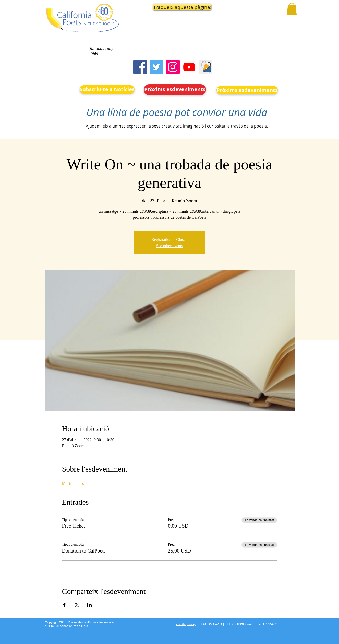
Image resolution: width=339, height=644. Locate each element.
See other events (170, 246)
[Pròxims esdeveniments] (175, 90)
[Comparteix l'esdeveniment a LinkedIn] (89, 605)
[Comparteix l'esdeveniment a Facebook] (64, 605)
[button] (175, 7)
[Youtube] (189, 67)
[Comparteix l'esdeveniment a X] (77, 605)
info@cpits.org (186, 624)
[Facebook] (140, 67)
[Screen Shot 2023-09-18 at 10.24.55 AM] (205, 67)
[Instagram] (173, 67)
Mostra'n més (73, 483)
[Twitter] (156, 67)
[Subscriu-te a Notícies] (107, 89)
